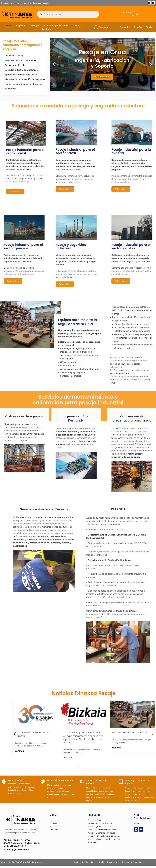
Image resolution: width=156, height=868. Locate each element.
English (150, 27)
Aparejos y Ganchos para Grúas (21, 75)
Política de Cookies (108, 864)
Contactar (47, 29)
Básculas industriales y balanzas (23, 70)
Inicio (9, 25)
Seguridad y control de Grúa (21, 60)
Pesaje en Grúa (14, 56)
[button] (54, 64)
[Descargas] (96, 27)
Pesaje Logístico (15, 65)
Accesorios (11, 89)
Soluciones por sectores (57, 25)
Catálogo (34, 25)
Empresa (21, 25)
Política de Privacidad (84, 864)
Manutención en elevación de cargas (25, 79)
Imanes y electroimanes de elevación (23, 84)
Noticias (79, 25)
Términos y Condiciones (133, 864)
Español (138, 27)
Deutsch (124, 27)
